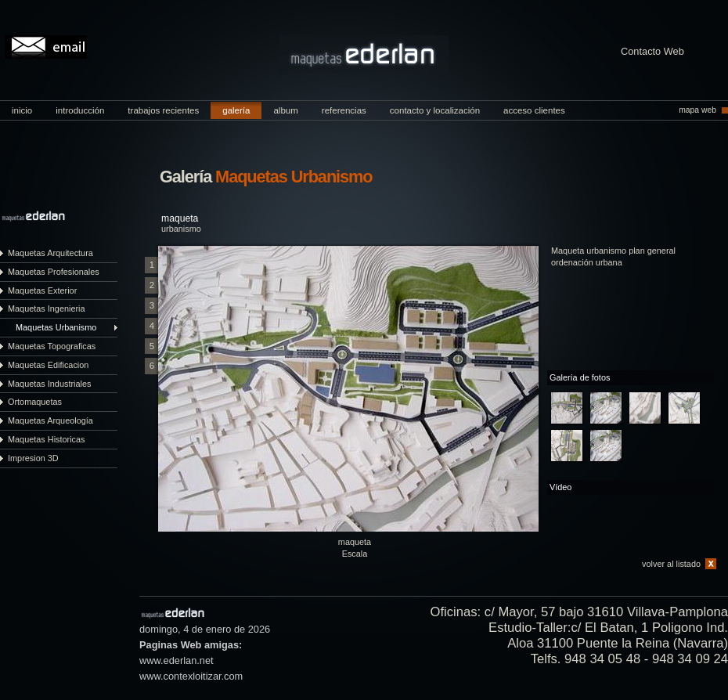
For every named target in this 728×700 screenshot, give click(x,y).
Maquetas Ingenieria (47, 309)
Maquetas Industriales (49, 384)
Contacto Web (652, 52)
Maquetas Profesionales (54, 272)
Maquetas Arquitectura (50, 253)
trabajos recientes (163, 110)
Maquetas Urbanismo (56, 327)
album (285, 110)
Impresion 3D (33, 458)
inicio (22, 110)
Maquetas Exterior (42, 290)
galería (236, 110)
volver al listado (671, 564)
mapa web (697, 110)
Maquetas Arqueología (50, 420)
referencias (344, 110)
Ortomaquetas (35, 402)
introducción (80, 110)
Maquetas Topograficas (52, 346)
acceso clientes (534, 110)
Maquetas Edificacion (48, 365)
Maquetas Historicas (47, 439)
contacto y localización (435, 110)
